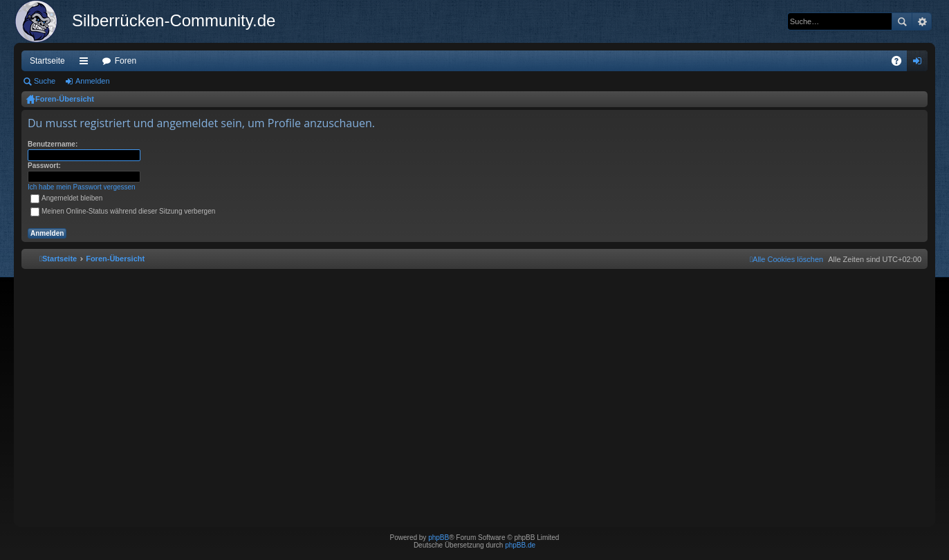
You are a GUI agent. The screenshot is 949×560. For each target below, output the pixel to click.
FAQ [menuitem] (901, 64)
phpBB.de (520, 545)
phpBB (439, 538)
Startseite (47, 61)
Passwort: (44, 166)
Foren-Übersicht (65, 99)
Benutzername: (53, 144)
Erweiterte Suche (922, 21)
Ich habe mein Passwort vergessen (82, 187)
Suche (902, 21)
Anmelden (93, 81)
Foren (126, 61)
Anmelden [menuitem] (920, 64)
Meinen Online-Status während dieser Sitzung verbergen (123, 211)
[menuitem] (786, 259)
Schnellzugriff (86, 64)
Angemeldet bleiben (66, 198)
